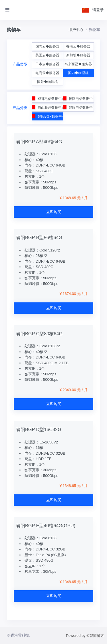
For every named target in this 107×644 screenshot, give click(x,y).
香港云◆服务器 (78, 46)
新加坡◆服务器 (78, 55)
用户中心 (76, 30)
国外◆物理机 (47, 82)
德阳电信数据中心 (78, 99)
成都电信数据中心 (47, 99)
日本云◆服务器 (47, 64)
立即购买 (54, 212)
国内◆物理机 (78, 73)
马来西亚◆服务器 (78, 64)
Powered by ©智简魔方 (85, 636)
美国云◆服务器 (47, 55)
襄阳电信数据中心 (78, 107)
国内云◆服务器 (47, 46)
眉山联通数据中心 (47, 107)
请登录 (98, 10)
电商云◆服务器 (47, 73)
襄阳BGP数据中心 (47, 116)
